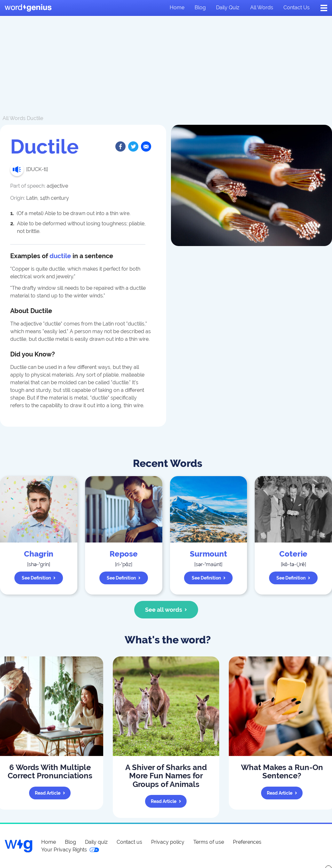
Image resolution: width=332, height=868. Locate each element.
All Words (14, 118)
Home (177, 7)
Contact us (297, 7)
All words (262, 7)
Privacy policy (168, 842)
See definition (39, 578)
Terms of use (209, 842)
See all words (166, 610)
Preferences (247, 842)
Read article (50, 793)
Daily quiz (228, 7)
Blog (200, 7)
